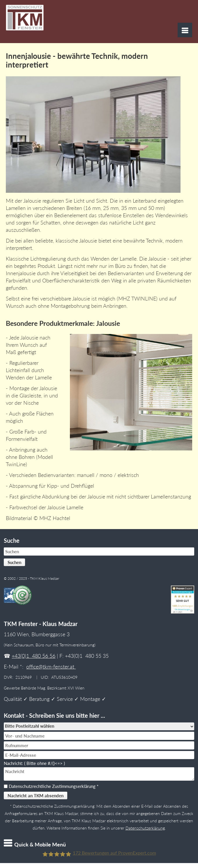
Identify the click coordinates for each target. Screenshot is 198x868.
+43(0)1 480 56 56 (33, 656)
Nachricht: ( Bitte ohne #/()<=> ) (36, 763)
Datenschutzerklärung (145, 828)
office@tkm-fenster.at (51, 667)
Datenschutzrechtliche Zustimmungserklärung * (54, 786)
